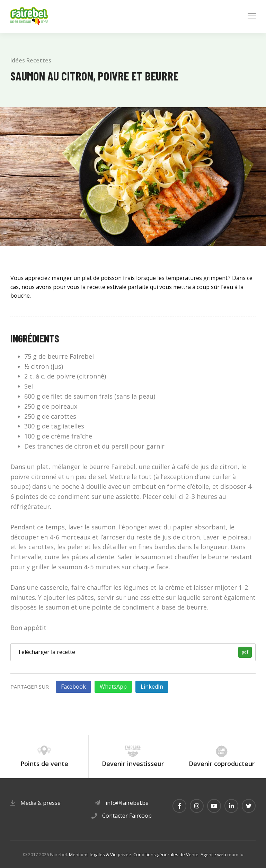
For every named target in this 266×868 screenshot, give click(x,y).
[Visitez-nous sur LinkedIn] (231, 806)
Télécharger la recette (135, 652)
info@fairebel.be (127, 803)
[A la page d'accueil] (29, 16)
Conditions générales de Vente (166, 854)
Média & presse (41, 803)
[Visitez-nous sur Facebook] (179, 806)
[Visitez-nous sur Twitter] (249, 806)
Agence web (213, 854)
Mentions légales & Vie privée (100, 854)
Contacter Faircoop (127, 816)
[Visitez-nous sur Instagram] (197, 806)
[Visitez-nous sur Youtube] (214, 806)
